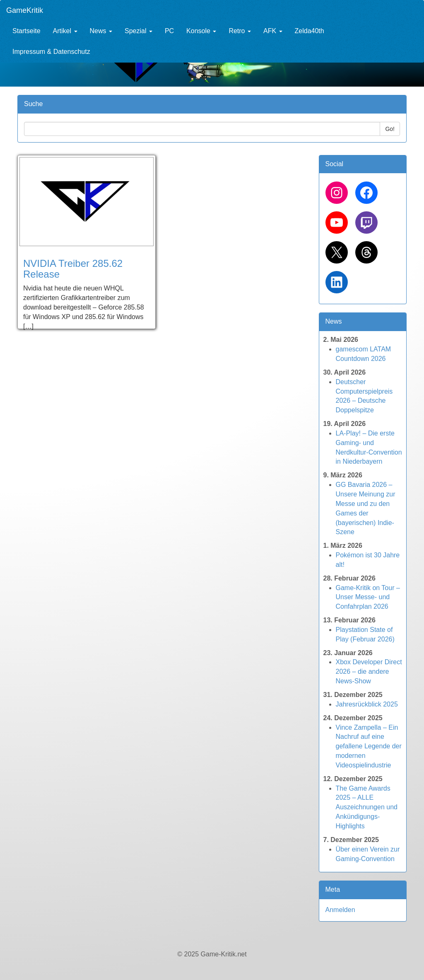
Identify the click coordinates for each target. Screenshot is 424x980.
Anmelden (340, 910)
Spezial (139, 31)
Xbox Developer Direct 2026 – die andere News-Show (369, 671)
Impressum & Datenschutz (51, 52)
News (101, 31)
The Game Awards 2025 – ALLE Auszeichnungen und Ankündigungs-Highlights (367, 807)
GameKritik (25, 10)
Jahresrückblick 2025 (367, 704)
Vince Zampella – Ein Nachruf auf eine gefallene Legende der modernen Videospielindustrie (369, 746)
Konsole (201, 31)
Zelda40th (310, 31)
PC (169, 31)
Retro (240, 31)
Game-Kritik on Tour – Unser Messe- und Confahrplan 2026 (368, 597)
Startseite (26, 31)
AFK (273, 31)
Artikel (65, 31)
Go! (390, 129)
